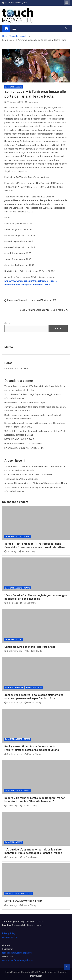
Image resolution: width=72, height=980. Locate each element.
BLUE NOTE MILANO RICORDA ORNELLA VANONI (28, 475)
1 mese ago (11, 806)
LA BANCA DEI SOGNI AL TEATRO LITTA (24, 448)
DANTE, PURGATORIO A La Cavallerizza (23, 444)
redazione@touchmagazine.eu (17, 953)
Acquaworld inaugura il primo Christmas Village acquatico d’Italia (36, 483)
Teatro (27, 536)
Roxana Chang (27, 551)
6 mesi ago (11, 905)
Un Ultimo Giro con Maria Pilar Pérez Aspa (25, 403)
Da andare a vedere (14, 87)
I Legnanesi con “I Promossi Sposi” (21, 479)
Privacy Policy (9, 933)
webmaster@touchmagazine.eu (18, 960)
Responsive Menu (67, 3)
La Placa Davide (33, 651)
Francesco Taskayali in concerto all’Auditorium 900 (32, 300)
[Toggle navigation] (14, 28)
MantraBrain (36, 976)
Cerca (7, 323)
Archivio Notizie (10, 937)
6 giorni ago (11, 603)
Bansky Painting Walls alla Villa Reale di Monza (42, 310)
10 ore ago (11, 551)
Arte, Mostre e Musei (14, 688)
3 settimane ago (13, 703)
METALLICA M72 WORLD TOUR (19, 439)
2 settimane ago (13, 651)
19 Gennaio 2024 (14, 102)
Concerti (9, 894)
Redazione (31, 102)
